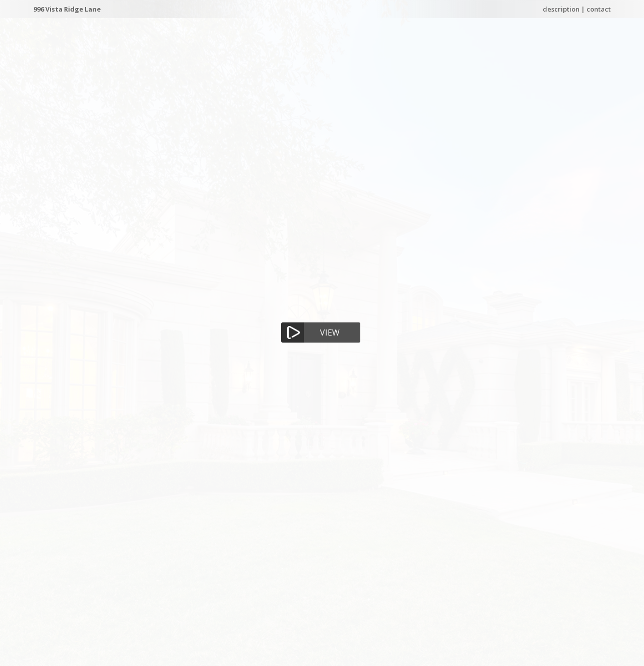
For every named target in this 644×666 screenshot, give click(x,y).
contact (599, 9)
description (561, 9)
